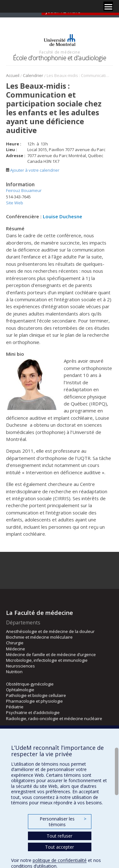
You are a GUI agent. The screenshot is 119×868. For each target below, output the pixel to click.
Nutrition (14, 672)
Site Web (15, 203)
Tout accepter (60, 847)
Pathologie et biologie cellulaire (36, 695)
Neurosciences (20, 666)
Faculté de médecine (60, 52)
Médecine (16, 649)
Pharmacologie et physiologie (34, 701)
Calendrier (33, 75)
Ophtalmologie (20, 690)
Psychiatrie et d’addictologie (33, 712)
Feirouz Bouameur (24, 190)
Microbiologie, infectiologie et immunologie (47, 660)
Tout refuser (60, 836)
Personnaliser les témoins (63, 822)
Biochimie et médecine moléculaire (39, 637)
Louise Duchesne (63, 216)
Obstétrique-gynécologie (30, 684)
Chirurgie (15, 643)
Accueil (13, 75)
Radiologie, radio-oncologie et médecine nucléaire (54, 718)
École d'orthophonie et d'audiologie (60, 58)
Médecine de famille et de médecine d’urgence (51, 654)
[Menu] (108, 6)
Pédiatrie (15, 707)
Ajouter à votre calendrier (33, 170)
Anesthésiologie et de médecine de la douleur (50, 631)
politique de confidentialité (60, 860)
